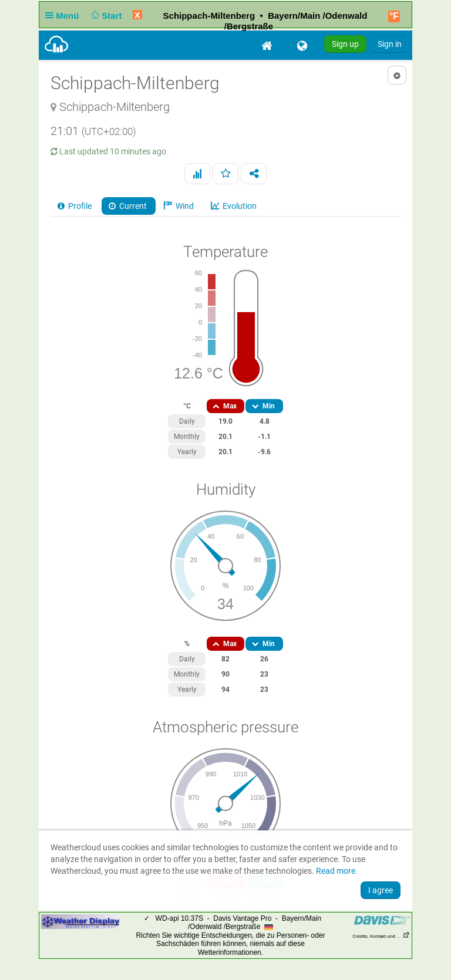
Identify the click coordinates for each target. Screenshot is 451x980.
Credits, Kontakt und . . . (381, 936)
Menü (65, 16)
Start (105, 16)
